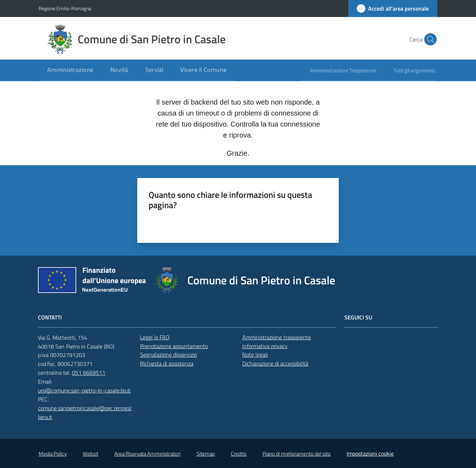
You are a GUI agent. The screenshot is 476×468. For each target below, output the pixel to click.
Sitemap (206, 454)
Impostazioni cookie (370, 453)
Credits (239, 454)
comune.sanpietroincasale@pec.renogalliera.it (85, 413)
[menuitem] (70, 70)
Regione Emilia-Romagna (65, 8)
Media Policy (53, 454)
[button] (429, 39)
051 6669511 (89, 373)
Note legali (255, 355)
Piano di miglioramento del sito (297, 454)
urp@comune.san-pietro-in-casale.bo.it (84, 390)
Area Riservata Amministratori (147, 454)
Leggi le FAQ (155, 337)
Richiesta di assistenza (167, 363)
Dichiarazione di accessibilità (275, 363)
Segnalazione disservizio (168, 355)
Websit (90, 454)
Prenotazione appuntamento (174, 346)
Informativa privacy (265, 346)
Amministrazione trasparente (277, 337)
